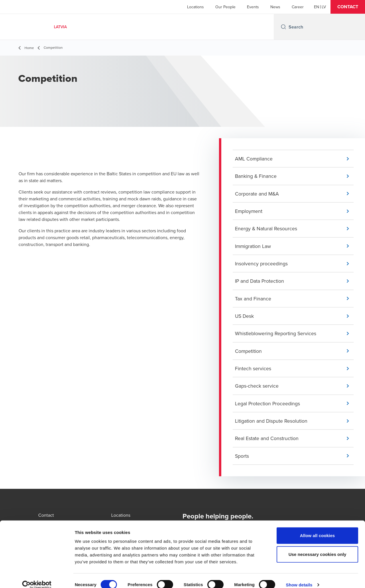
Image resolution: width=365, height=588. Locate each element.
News (275, 7)
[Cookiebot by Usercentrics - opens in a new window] (37, 577)
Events (253, 7)
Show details (299, 577)
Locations (195, 7)
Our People (225, 7)
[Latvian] (324, 7)
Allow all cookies (318, 527)
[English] (317, 7)
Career (298, 7)
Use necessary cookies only (318, 546)
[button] (348, 7)
